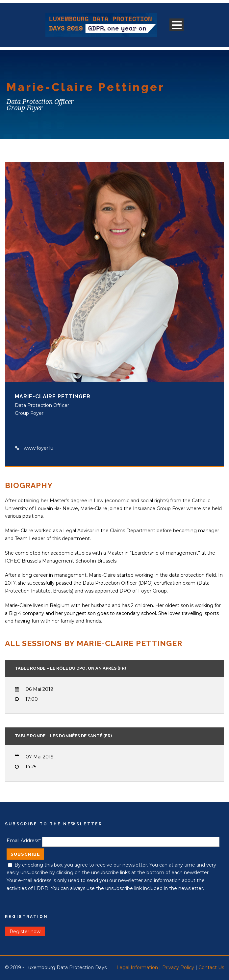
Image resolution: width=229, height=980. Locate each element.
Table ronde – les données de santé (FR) (63, 736)
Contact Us (211, 967)
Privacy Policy (178, 967)
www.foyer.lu (38, 448)
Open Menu (177, 25)
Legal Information (137, 967)
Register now (25, 931)
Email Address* (24, 841)
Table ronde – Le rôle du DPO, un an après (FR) (70, 668)
